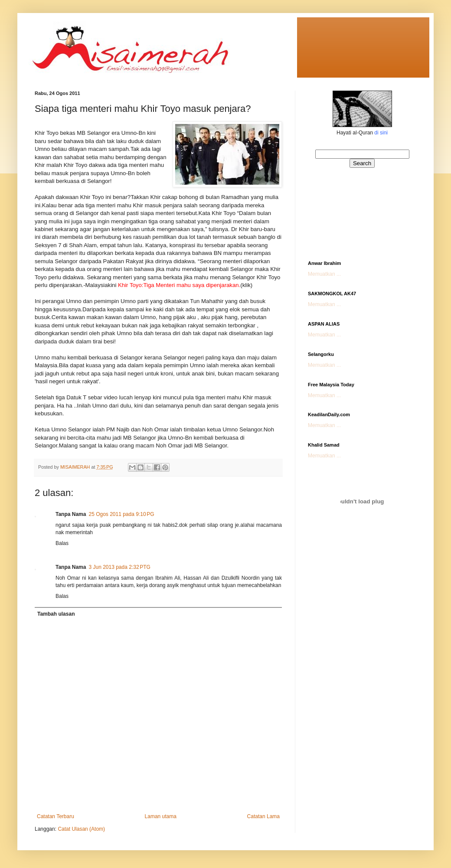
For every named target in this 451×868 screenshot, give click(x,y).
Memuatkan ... (324, 274)
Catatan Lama (263, 816)
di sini (381, 133)
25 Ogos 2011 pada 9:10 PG (121, 514)
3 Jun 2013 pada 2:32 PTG (119, 567)
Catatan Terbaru (56, 816)
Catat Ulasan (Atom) (81, 829)
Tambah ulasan (56, 614)
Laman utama (161, 816)
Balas (62, 543)
